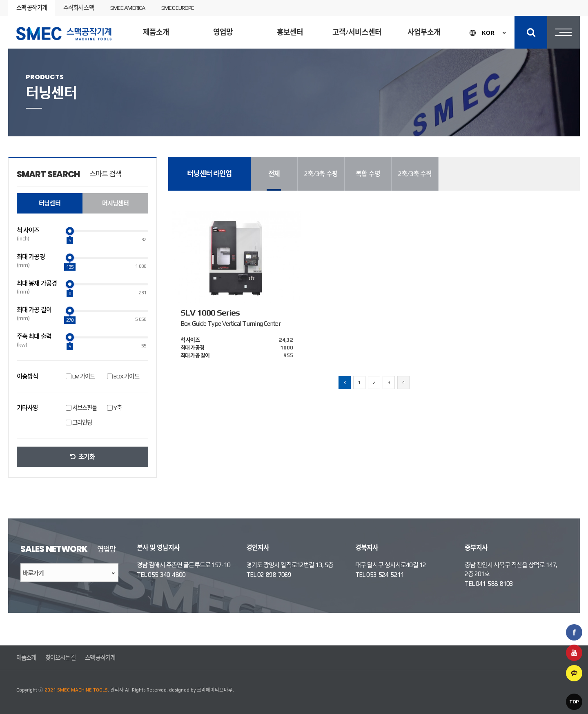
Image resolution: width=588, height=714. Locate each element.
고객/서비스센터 (357, 32)
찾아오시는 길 (61, 658)
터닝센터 (203, 99)
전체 (274, 174)
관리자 (117, 690)
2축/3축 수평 (321, 174)
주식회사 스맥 (79, 8)
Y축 (118, 408)
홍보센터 (290, 32)
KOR (488, 33)
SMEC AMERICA (128, 8)
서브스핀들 (85, 408)
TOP (574, 702)
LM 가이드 (84, 376)
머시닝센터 (256, 99)
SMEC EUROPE (178, 8)
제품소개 (156, 32)
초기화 (86, 457)
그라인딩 (82, 423)
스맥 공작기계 (32, 8)
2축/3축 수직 (415, 174)
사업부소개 (424, 32)
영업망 (223, 32)
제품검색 (540, 100)
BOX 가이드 (126, 376)
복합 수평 (368, 174)
